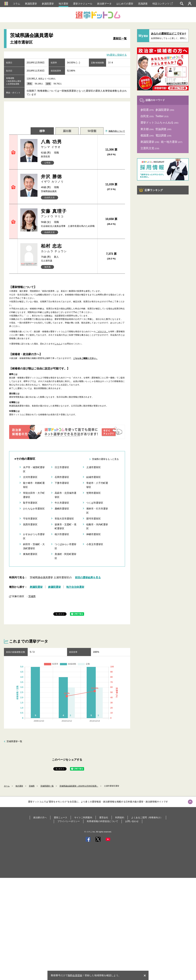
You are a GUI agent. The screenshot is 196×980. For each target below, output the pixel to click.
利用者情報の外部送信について (102, 821)
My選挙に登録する (117, 55)
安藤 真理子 (68, 213)
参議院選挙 (48, 4)
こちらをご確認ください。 (85, 358)
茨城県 (32, 596)
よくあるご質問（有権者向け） (147, 817)
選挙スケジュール (83, 4)
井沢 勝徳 (68, 179)
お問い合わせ (132, 821)
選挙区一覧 (120, 38)
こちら (58, 344)
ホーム (7, 786)
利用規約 (120, 817)
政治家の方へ (40, 817)
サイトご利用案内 (83, 817)
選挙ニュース (61, 817)
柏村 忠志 (68, 248)
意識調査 (143, 4)
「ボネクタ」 (102, 332)
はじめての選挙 (125, 4)
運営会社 (104, 817)
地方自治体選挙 (75, 587)
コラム (17, 4)
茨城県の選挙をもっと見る (105, 459)
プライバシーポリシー (69, 821)
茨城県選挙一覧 (14, 741)
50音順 (92, 131)
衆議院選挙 (31, 4)
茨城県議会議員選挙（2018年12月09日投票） (79, 786)
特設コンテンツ (163, 4)
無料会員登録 (75, 975)
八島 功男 (68, 144)
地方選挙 (63, 4)
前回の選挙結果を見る (88, 577)
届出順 (67, 131)
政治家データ (104, 4)
